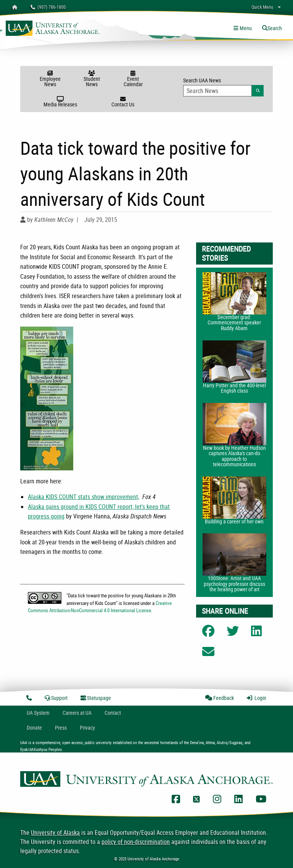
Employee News (50, 79)
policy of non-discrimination (136, 842)
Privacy (87, 728)
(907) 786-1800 (48, 7)
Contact (113, 713)
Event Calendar (133, 79)
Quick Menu (262, 7)
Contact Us (123, 102)
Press (61, 728)
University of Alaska (55, 833)
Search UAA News (223, 87)
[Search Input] (217, 91)
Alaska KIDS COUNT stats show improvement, (84, 497)
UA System (38, 713)
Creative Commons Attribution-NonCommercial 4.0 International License (100, 607)
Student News (92, 79)
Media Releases (60, 102)
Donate (34, 728)
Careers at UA (77, 713)
